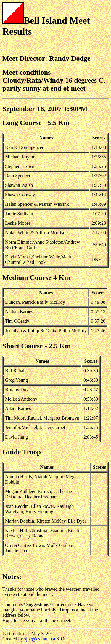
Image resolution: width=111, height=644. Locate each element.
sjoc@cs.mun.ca (40, 639)
